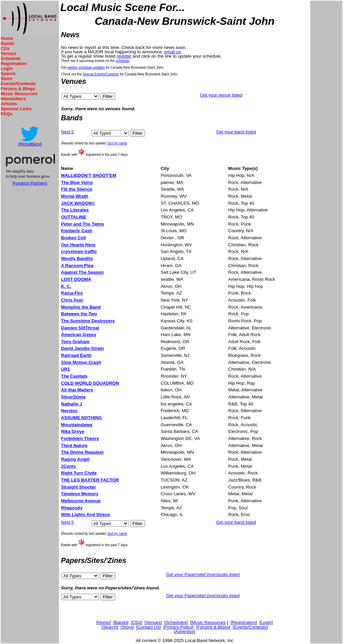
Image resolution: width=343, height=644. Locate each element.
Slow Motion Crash (81, 362)
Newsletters (13, 99)
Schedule (11, 58)
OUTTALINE (74, 217)
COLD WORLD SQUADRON (90, 383)
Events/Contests (18, 84)
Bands (8, 43)
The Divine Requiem (82, 452)
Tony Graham (75, 342)
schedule (122, 61)
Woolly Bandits (77, 259)
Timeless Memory (80, 494)
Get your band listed (236, 132)
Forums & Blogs (18, 89)
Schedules (176, 622)
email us (173, 52)
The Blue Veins (77, 182)
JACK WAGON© (78, 203)
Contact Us (148, 627)
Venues (9, 53)
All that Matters (77, 390)
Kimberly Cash (77, 231)
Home (7, 38)
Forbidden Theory (80, 438)
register (124, 56)
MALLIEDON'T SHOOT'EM (89, 175)
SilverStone (73, 397)
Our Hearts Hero (78, 245)
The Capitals (74, 376)
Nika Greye (73, 431)
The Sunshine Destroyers (88, 321)
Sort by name (117, 143)
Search (8, 74)
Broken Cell (73, 238)
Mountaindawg (77, 425)
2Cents (68, 466)
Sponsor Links (16, 109)
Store (6, 79)
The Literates (75, 210)
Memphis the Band (81, 307)
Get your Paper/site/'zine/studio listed (203, 574)
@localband (30, 144)
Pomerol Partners (30, 183)
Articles (9, 104)
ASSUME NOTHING (81, 418)
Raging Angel (75, 459)
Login (7, 69)
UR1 (65, 369)
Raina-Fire (72, 293)
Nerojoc (69, 411)
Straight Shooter (78, 487)
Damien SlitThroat (80, 328)
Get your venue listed (221, 95)
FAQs (7, 114)
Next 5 (67, 132)
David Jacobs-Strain (82, 348)
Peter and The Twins (83, 224)
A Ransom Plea (77, 266)
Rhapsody (72, 508)
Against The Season (82, 272)
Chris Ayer (72, 300)
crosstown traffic (79, 251)
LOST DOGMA (76, 279)
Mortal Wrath (75, 196)
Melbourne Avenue (81, 501)
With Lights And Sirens (85, 514)
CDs (5, 48)
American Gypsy (79, 335)
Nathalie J (72, 404)
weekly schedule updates (86, 68)
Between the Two (79, 314)
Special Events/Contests (100, 74)
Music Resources (19, 94)
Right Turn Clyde (79, 473)
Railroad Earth (76, 355)
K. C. (66, 286)
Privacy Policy (178, 627)
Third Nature (74, 445)
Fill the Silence (77, 189)
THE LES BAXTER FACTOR (90, 480)
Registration (14, 63)
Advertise (185, 631)
